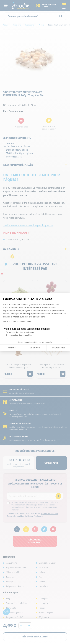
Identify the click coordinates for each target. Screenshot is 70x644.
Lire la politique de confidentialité (18, 321)
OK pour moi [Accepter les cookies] (58, 348)
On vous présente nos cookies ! (19, 335)
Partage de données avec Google (20, 332)
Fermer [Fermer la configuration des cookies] (12, 348)
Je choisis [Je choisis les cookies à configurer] (35, 348)
